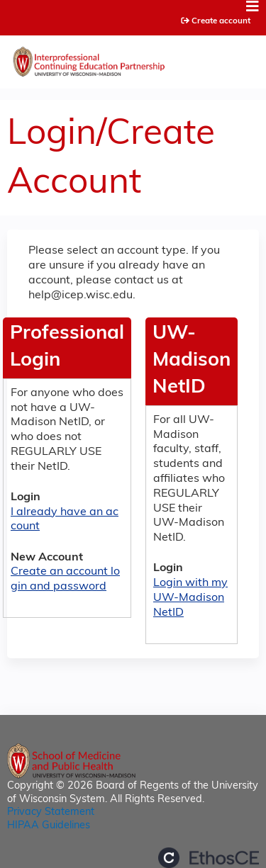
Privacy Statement (51, 812)
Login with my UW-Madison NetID (190, 598)
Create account (221, 21)
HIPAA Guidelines (49, 826)
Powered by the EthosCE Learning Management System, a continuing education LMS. (209, 858)
